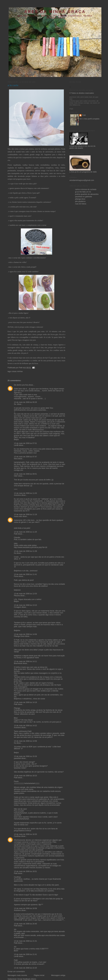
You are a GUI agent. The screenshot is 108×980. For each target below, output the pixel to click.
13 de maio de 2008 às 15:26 (25, 756)
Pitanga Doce (19, 636)
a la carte (13, 85)
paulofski (17, 758)
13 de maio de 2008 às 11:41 (25, 574)
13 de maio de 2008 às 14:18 (25, 702)
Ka (15, 553)
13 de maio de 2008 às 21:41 (25, 954)
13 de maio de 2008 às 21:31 (25, 941)
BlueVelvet (18, 663)
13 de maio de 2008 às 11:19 (25, 514)
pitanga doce (80, 199)
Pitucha (17, 596)
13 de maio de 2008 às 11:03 (25, 493)
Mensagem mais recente (17, 975)
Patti (16, 534)
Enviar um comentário (16, 972)
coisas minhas (17, 371)
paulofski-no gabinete (84, 197)
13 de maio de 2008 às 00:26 (25, 402)
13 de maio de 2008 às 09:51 (25, 474)
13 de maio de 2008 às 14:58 (25, 741)
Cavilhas (17, 836)
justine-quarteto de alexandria (87, 194)
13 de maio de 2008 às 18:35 (25, 834)
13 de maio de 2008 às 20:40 (25, 924)
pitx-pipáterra (80, 201)
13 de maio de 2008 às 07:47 (25, 457)
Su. (15, 404)
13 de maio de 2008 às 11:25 (25, 532)
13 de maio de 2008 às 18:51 (25, 871)
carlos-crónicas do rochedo (86, 189)
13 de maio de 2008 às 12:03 (25, 594)
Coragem (18, 607)
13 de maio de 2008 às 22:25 (25, 968)
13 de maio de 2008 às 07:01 (25, 443)
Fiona (16, 576)
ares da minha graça (55, 12)
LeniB (16, 445)
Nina (16, 459)
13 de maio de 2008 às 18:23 (25, 776)
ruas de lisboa (81, 204)
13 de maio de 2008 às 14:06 (25, 634)
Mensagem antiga (58, 975)
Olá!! (16, 476)
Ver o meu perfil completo (89, 119)
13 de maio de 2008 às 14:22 (25, 726)
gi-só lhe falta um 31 (83, 192)
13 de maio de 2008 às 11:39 (25, 551)
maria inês (18, 516)
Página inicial (39, 975)
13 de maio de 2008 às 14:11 (25, 661)
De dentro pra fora (21, 385)
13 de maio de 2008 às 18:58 (25, 908)
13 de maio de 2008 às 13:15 (25, 605)
